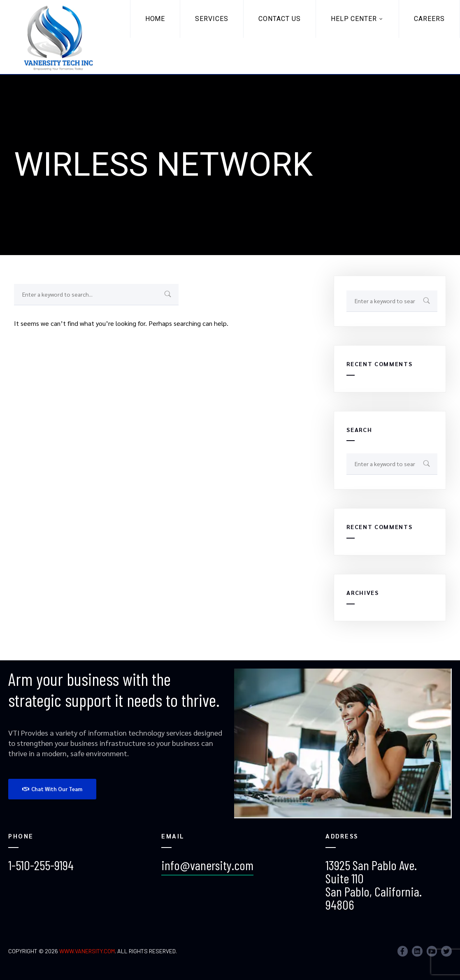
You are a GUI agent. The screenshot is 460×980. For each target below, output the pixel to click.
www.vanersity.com (87, 951)
